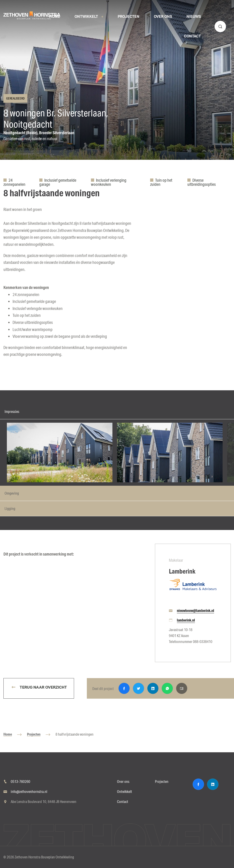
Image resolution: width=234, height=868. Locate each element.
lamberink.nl (186, 620)
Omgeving (12, 493)
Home (8, 734)
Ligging (10, 508)
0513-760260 (20, 781)
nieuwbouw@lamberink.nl (195, 610)
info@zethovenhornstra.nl (29, 791)
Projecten (34, 734)
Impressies (12, 411)
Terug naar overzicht (43, 687)
